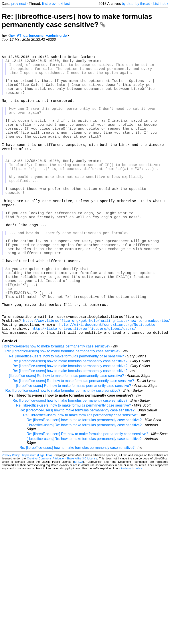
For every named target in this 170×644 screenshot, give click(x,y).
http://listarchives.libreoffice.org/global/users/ (84, 390)
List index (161, 4)
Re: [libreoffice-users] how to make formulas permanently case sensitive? (77, 20)
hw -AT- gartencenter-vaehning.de (38, 36)
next (22, 4)
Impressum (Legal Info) (37, 518)
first (45, 4)
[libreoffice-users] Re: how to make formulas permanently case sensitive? (66, 439)
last (67, 4)
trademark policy (131, 531)
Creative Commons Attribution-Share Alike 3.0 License (62, 521)
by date (128, 4)
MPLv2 (79, 525)
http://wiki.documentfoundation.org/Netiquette (107, 386)
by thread (143, 4)
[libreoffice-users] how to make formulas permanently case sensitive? (56, 409)
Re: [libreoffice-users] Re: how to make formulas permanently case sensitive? (73, 444)
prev (15, 4)
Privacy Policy (11, 518)
